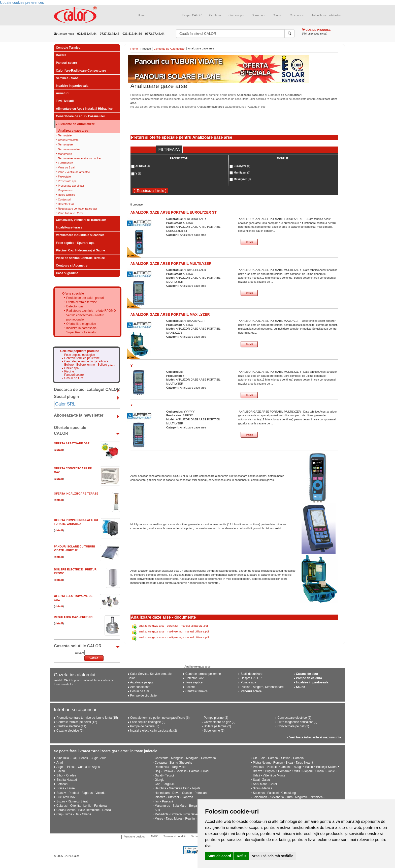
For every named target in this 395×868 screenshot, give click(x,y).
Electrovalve (65, 163)
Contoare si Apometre (72, 266)
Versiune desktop (135, 836)
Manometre (65, 154)
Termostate (65, 135)
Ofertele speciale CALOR (70, 430)
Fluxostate (64, 177)
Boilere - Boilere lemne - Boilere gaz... (90, 365)
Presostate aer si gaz (71, 186)
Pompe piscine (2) (216, 718)
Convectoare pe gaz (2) (220, 722)
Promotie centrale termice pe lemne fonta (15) (87, 718)
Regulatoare (65, 190)
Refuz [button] (242, 856)
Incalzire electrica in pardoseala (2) (154, 731)
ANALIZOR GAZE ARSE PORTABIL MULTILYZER (171, 264)
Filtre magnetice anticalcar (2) (298, 722)
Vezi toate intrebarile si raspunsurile (315, 737)
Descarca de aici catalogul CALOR (87, 389)
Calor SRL (65, 404)
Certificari (215, 15)
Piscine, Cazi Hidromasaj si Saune (80, 250)
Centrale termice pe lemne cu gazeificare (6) (160, 718)
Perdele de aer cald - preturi (85, 298)
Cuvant (79, 653)
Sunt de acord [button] (219, 856)
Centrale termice (196, 691)
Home (141, 15)
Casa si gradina (67, 273)
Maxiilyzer (242, 179)
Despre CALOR (192, 15)
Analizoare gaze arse (73, 131)
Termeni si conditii (174, 836)
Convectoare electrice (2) (294, 718)
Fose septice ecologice (80, 355)
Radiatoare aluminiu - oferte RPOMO (91, 311)
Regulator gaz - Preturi (73, 617)
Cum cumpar (236, 15)
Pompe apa (248, 682)
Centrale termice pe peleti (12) (77, 722)
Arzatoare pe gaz (142, 682)
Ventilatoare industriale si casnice (80, 235)
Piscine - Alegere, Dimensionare (262, 687)
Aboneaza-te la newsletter (79, 415)
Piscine (69, 372)
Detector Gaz (66, 204)
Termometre (65, 144)
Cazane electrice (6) (70, 731)
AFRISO (142, 166)
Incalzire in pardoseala (72, 86)
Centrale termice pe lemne (82, 358)
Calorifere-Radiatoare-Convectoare (81, 71)
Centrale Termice (68, 48)
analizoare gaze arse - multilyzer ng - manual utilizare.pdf (174, 637)
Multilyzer (242, 172)
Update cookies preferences (22, 3)
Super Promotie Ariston (82, 332)
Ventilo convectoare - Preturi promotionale (85, 317)
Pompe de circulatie (143, 696)
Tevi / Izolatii (65, 101)
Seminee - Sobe (67, 78)
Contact (277, 15)
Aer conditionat (140, 687)
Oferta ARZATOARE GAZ (72, 443)
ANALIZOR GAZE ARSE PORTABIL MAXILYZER (170, 314)
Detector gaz (75, 306)
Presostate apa (67, 181)
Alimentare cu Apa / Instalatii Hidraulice (84, 109)
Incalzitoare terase (69, 227)
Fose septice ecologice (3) (148, 722)
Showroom (259, 15)
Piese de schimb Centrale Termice (80, 258)
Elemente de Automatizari (77, 124)
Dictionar (196, 836)
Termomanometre (69, 149)
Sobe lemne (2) (214, 731)
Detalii (249, 242)
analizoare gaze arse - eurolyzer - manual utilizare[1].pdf (173, 626)
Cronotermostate (68, 140)
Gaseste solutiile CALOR (78, 646)
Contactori (64, 199)
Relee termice (67, 195)
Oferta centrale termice (82, 302)
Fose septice (194, 682)
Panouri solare (66, 63)
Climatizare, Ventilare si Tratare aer (81, 220)
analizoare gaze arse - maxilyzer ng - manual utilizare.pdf (174, 631)
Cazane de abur (307, 674)
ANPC (154, 836)
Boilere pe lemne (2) (217, 726)
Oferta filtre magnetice (81, 324)
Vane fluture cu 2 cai (70, 213)
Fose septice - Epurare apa (75, 243)
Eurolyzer (242, 166)
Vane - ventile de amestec (74, 172)
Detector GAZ (195, 678)
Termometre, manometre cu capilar (79, 158)
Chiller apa (71, 368)
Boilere (61, 55)
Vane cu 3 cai (66, 167)
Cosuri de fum (74, 378)
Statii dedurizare (252, 674)
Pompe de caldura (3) (145, 726)
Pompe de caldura (309, 678)
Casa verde (297, 15)
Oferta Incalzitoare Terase (76, 494)
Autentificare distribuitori (326, 15)
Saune (301, 687)
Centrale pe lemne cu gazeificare (86, 361)
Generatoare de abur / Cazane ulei (80, 116)
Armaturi (62, 93)
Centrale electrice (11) (71, 726)
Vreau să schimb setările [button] (272, 856)
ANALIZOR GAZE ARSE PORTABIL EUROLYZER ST (174, 212)
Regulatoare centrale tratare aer (78, 209)
